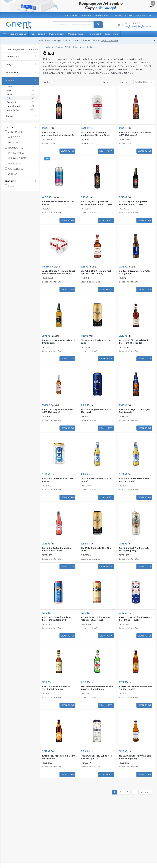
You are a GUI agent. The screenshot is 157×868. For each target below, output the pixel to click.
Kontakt (129, 15)
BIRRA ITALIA (16, 153)
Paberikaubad (56, 34)
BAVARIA (14, 142)
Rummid (20, 102)
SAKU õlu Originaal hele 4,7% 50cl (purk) (96, 411)
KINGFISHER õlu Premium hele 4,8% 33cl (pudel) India (97, 688)
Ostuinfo (140, 15)
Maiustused (23, 72)
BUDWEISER (16, 164)
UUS (47, 159)
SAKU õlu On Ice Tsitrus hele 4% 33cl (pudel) (134, 480)
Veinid (20, 87)
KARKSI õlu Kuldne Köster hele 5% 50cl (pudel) (136, 688)
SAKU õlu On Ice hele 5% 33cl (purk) (57, 480)
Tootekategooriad (15, 34)
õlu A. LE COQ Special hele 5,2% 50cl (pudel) (59, 342)
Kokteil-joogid (20, 106)
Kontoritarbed (38, 34)
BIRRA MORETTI (18, 158)
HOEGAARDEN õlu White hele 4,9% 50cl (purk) (97, 757)
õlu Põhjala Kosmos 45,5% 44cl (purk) (59, 203)
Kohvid (23, 116)
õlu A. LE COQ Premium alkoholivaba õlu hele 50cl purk (95, 134)
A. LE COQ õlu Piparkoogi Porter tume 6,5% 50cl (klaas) (96, 203)
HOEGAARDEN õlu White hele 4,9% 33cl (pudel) (135, 757)
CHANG (13, 174)
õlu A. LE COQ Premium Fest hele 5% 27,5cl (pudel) (96, 272)
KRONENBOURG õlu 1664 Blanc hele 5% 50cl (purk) (136, 619)
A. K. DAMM (15, 132)
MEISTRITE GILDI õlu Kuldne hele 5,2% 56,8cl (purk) (95, 619)
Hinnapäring (101, 15)
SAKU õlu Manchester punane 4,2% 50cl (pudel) (135, 134)
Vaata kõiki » (20, 110)
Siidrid (20, 90)
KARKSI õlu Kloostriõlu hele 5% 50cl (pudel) (59, 757)
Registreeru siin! (110, 40)
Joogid (23, 64)
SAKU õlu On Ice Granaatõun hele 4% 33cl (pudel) (57, 549)
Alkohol (23, 80)
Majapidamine (76, 34)
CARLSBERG (16, 169)
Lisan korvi (67, 151)
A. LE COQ (14, 137)
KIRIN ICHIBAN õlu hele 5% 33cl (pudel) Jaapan (56, 688)
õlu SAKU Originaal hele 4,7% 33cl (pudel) (134, 272)
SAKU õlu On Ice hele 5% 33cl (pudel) (96, 480)
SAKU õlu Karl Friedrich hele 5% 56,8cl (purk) (134, 549)
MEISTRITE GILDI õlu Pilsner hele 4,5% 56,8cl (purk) (57, 619)
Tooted (60, 47)
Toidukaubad (94, 34)
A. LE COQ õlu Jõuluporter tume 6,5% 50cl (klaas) (133, 203)
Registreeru (144, 26)
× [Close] (153, 3)
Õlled (20, 98)
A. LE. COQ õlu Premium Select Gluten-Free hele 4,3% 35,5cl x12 (59, 272)
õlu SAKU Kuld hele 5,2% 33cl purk (96, 342)
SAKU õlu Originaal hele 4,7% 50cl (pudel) (134, 411)
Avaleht (49, 47)
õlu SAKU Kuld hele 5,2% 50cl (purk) (96, 549)
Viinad (20, 94)
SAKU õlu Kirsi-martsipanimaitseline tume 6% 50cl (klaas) (58, 134)
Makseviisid (116, 15)
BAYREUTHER (17, 148)
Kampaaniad (72, 15)
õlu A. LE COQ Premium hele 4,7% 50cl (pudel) (57, 411)
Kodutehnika (112, 34)
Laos (11, 186)
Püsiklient (86, 15)
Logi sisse (130, 26)
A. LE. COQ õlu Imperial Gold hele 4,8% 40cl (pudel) (134, 342)
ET (150, 15)
